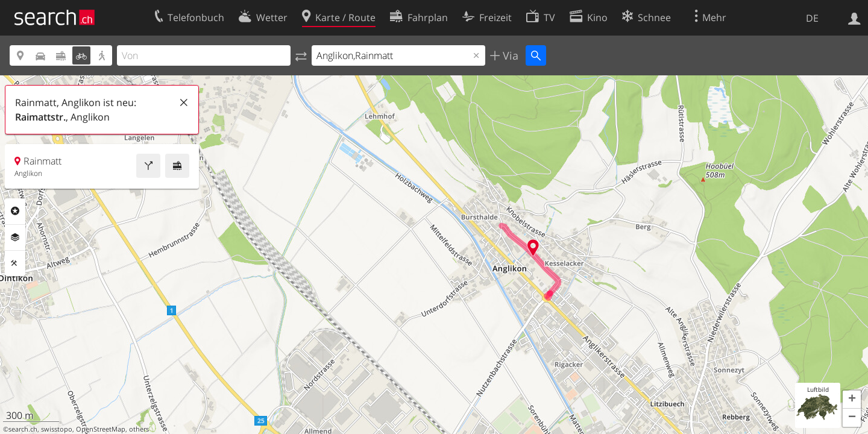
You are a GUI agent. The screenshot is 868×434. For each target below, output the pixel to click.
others (139, 429)
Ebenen (15, 237)
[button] (852, 400)
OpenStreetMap (101, 429)
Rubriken (15, 211)
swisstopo (57, 429)
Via (509, 55)
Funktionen (15, 263)
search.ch (23, 429)
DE (812, 18)
